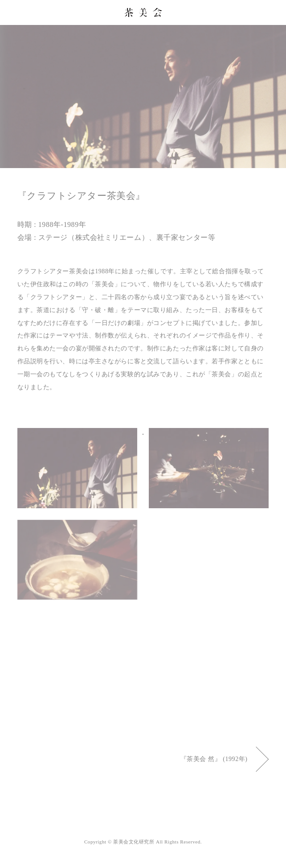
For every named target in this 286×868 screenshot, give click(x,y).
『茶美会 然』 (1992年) (225, 759)
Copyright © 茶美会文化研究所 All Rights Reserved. (143, 842)
